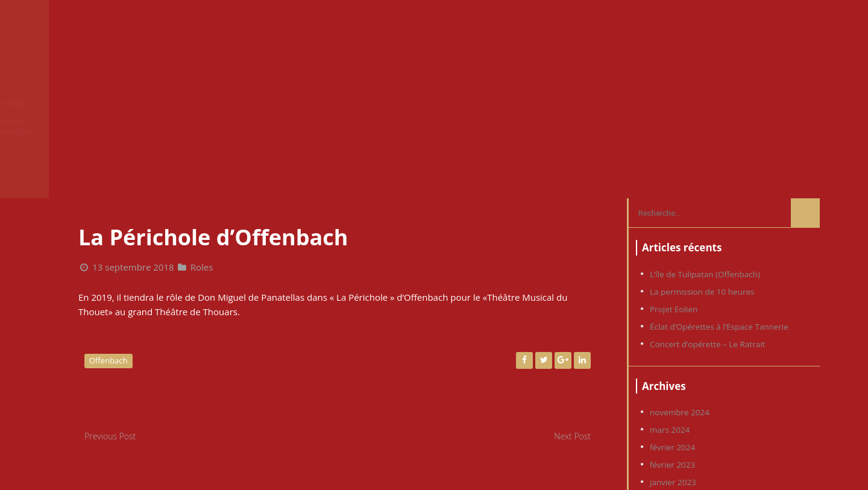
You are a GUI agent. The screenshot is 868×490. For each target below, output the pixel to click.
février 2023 (672, 328)
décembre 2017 (679, 450)
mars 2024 (670, 293)
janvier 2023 (673, 345)
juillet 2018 (671, 433)
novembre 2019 (680, 380)
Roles (202, 130)
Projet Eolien (674, 172)
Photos (733, 30)
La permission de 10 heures (702, 155)
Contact (788, 30)
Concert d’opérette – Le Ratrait (707, 207)
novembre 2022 (680, 363)
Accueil (398, 30)
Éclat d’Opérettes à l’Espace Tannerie (719, 190)
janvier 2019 (673, 398)
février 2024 (672, 310)
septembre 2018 (681, 415)
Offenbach (108, 224)
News (449, 30)
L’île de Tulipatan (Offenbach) (705, 137)
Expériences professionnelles (633, 30)
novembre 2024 (680, 275)
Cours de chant (517, 30)
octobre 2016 (675, 468)
